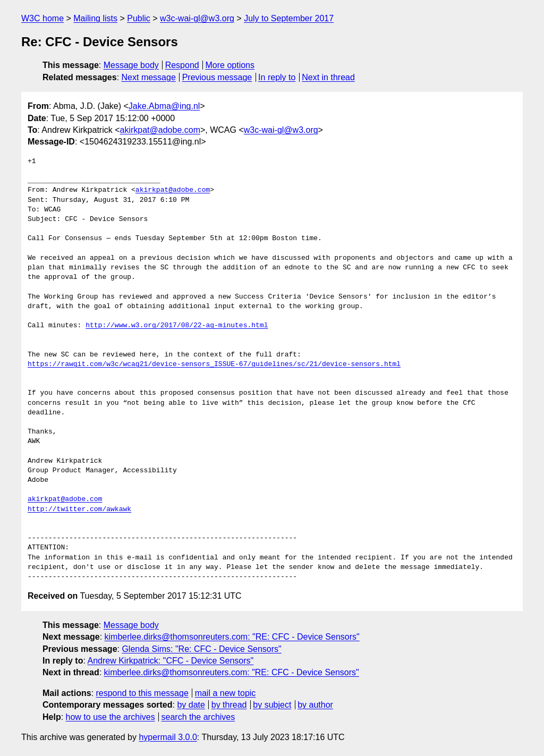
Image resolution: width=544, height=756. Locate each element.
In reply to (277, 77)
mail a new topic (226, 693)
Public (139, 18)
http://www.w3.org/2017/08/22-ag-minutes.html (177, 326)
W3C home (42, 18)
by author (315, 705)
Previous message (217, 77)
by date (191, 705)
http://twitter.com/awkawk (79, 509)
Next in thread (328, 77)
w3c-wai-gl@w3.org (197, 18)
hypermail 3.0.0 (168, 737)
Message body (131, 65)
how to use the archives (110, 717)
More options (230, 65)
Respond (182, 65)
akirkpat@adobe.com (160, 130)
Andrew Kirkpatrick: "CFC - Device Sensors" (170, 661)
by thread (229, 705)
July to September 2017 (289, 18)
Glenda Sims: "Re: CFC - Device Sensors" (201, 649)
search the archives (198, 717)
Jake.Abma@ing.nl (164, 106)
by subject (272, 705)
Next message (149, 77)
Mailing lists (95, 18)
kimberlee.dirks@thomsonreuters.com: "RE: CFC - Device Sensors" (232, 637)
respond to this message (142, 693)
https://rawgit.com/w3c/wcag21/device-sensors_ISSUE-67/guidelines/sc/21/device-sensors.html (214, 364)
